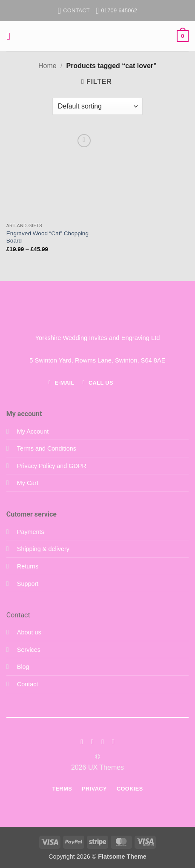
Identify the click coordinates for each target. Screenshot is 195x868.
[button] (11, 36)
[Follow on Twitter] (103, 742)
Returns (28, 566)
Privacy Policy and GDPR (52, 466)
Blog (23, 667)
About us (29, 632)
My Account (33, 431)
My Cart (28, 483)
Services (29, 650)
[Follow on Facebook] (82, 742)
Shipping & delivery (43, 549)
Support (28, 584)
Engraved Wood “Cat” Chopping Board (47, 237)
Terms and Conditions (47, 448)
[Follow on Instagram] (92, 742)
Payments (31, 532)
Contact (28, 684)
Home (47, 66)
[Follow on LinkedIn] (113, 742)
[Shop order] (97, 106)
